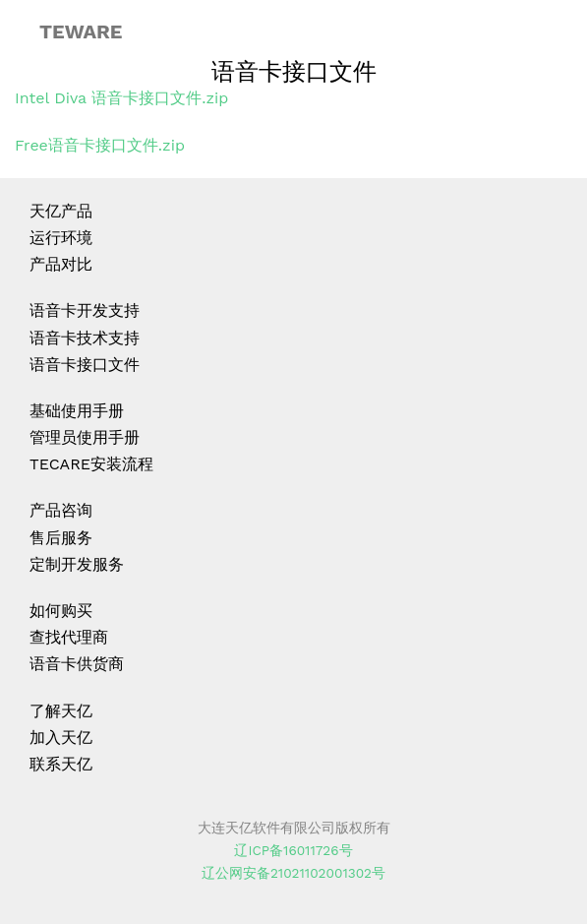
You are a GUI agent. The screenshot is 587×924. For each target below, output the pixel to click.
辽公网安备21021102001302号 (293, 873)
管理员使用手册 (85, 437)
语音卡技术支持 (85, 338)
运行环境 (61, 238)
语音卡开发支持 (85, 310)
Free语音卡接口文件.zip (100, 145)
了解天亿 (61, 711)
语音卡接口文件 (85, 365)
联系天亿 (61, 764)
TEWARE (81, 31)
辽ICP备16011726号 (293, 850)
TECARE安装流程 (91, 464)
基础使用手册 (77, 411)
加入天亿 (61, 738)
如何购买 (61, 611)
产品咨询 (61, 510)
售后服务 (61, 538)
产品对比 (61, 264)
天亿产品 (61, 211)
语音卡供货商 (77, 664)
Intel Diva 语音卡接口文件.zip (121, 98)
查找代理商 (69, 637)
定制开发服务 (77, 564)
